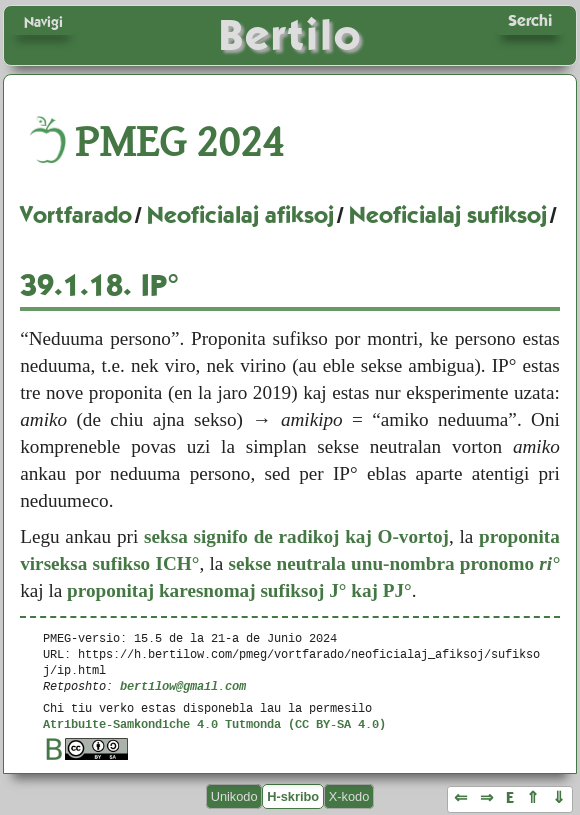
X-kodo (349, 796)
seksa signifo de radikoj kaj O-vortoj (296, 536)
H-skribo (293, 796)
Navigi (43, 22)
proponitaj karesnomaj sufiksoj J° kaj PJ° (239, 590)
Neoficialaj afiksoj (240, 215)
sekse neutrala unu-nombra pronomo (394, 563)
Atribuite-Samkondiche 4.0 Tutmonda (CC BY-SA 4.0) (214, 723)
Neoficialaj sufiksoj (448, 215)
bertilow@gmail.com (183, 685)
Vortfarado (76, 215)
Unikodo (234, 796)
